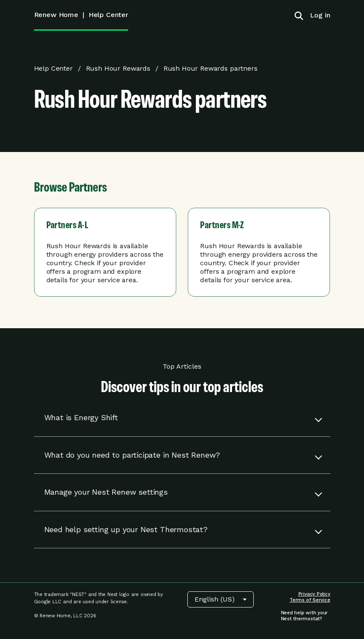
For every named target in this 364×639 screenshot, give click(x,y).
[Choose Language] (221, 599)
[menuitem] (317, 15)
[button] (182, 418)
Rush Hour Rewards (118, 68)
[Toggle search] (299, 15)
